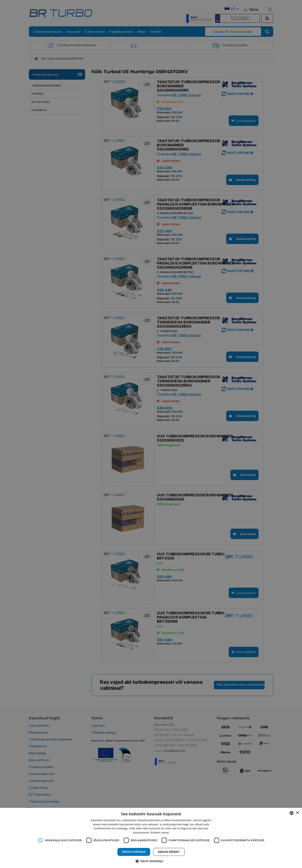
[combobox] (292, 813)
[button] (151, 861)
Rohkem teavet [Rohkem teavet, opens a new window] (160, 833)
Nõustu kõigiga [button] (134, 852)
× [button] (297, 813)
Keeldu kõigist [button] (169, 852)
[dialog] (151, 838)
